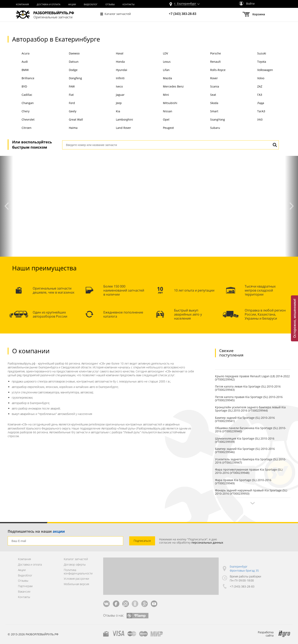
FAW (65, 87)
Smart (207, 112)
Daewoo (67, 54)
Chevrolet (21, 120)
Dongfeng (68, 79)
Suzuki (255, 54)
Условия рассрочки (76, 579)
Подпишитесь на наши (36, 531)
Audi (18, 62)
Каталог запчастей (118, 14)
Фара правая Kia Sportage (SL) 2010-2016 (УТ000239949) (243, 482)
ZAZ (253, 87)
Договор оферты (75, 565)
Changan (21, 103)
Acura (19, 54)
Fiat (64, 95)
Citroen (20, 128)
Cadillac (20, 95)
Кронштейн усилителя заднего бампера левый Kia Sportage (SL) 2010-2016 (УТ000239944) (250, 409)
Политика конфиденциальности (78, 572)
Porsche (208, 54)
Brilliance (21, 79)
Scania (207, 87)
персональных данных (207, 542)
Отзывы (110, 4)
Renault (208, 62)
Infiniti (113, 79)
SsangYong (210, 120)
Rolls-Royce (211, 70)
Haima (66, 128)
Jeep (112, 103)
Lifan (159, 70)
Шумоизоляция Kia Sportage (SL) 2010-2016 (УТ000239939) (245, 440)
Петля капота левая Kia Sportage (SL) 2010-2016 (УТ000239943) (248, 388)
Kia (111, 112)
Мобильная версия (76, 584)
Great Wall (69, 120)
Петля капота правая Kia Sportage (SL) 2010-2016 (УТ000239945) (249, 399)
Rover (207, 79)
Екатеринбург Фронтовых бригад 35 (244, 568)
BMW (18, 70)
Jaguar (113, 95)
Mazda (161, 79)
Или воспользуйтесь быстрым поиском (32, 144)
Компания (22, 4)
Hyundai (115, 70)
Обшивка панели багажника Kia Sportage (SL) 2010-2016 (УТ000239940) (251, 430)
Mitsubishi (163, 103)
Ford (65, 103)
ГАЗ (253, 95)
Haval (113, 54)
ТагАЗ (254, 112)
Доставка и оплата (49, 4)
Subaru (208, 128)
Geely (65, 112)
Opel (159, 120)
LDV (158, 54)
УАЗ (253, 120)
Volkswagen (258, 70)
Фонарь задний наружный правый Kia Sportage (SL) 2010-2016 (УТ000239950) (251, 492)
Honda (113, 62)
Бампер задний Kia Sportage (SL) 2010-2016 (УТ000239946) (245, 450)
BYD (17, 87)
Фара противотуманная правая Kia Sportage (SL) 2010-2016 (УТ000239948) (249, 471)
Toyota (255, 62)
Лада (254, 103)
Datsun (67, 62)
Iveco (112, 87)
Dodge (66, 70)
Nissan (161, 112)
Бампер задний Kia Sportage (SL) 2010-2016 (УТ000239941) (245, 419)
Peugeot (161, 128)
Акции (72, 4)
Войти (247, 4)
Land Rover (116, 128)
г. (185, 4)
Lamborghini (118, 120)
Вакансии (24, 592)
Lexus (160, 62)
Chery (19, 112)
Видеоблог (91, 4)
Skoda (207, 103)
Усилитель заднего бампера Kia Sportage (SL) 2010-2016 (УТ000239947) (251, 461)
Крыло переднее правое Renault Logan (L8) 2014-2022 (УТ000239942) (252, 378)
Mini (159, 95)
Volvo (254, 79)
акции (59, 531)
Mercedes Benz (166, 87)
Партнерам (25, 586)
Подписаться (142, 541)
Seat (206, 95)
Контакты (129, 4)
